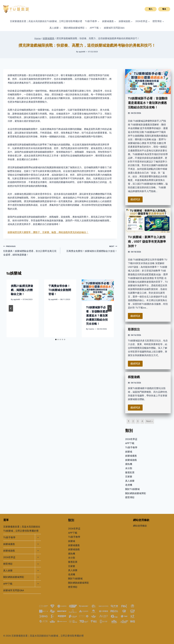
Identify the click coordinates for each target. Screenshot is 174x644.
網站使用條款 (140, 526)
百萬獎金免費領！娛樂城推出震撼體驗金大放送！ (90, 248)
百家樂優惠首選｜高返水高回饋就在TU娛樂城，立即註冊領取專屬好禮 (46, 21)
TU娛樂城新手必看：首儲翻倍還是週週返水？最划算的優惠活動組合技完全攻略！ (97, 316)
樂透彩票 (130, 472)
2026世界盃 (131, 439)
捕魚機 (129, 464)
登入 (151, 9)
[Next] (110, 308)
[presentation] (98, 290)
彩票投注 (134, 329)
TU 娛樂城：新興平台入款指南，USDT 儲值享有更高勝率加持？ (147, 242)
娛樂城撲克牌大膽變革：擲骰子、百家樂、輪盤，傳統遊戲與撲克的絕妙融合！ (48, 232)
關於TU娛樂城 (132, 489)
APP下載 (130, 443)
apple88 (82, 52)
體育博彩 (130, 497)
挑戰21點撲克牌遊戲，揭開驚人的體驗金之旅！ (22, 290)
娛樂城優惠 (131, 456)
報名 (164, 9)
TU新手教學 (131, 447)
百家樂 (129, 477)
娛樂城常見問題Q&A (114, 28)
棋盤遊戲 (134, 377)
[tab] (56, 339)
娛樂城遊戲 (131, 460)
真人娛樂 (130, 481)
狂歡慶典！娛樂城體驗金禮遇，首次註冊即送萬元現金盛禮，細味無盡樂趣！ (31, 250)
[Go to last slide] (11, 308)
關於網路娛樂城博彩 (136, 493)
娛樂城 (129, 452)
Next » (149, 421)
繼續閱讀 (135, 199)
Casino (91, 329)
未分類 (129, 468)
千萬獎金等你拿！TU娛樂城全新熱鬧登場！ (60, 290)
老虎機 (129, 485)
